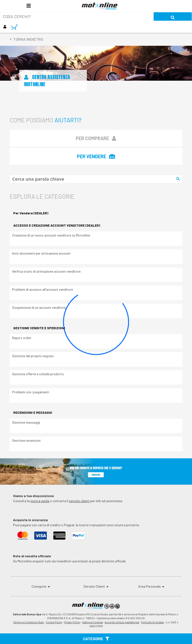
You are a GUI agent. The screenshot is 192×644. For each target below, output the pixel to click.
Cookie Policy (54, 622)
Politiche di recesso (153, 622)
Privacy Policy (72, 622)
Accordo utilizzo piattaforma (122, 622)
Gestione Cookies (93, 622)
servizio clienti (79, 501)
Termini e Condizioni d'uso (28, 622)
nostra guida (40, 501)
